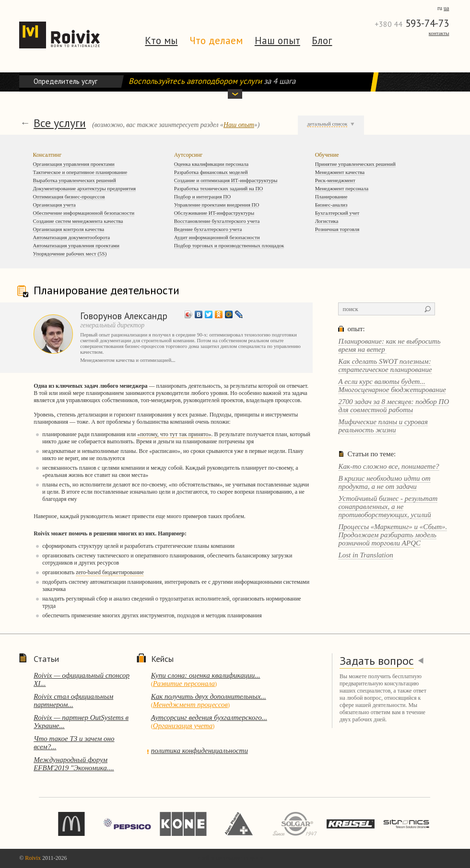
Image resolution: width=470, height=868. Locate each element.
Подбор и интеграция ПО (203, 197)
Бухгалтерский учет (337, 213)
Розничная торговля (337, 229)
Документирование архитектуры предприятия (85, 188)
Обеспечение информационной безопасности (84, 213)
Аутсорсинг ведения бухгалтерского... (209, 718)
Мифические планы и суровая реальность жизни (383, 426)
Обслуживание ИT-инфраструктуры (214, 213)
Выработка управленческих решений (75, 180)
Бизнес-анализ (331, 205)
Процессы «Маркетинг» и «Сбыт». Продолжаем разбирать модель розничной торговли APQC (393, 535)
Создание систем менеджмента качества (78, 221)
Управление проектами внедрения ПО (217, 205)
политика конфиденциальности (200, 751)
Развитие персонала (184, 683)
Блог (322, 41)
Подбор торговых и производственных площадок (229, 245)
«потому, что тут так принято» (174, 434)
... (173, 360)
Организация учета (54, 205)
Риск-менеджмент (335, 180)
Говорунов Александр (124, 316)
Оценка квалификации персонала (211, 164)
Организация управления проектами (74, 164)
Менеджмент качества (340, 172)
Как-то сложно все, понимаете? (388, 466)
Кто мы (161, 41)
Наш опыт (277, 41)
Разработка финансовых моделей (211, 172)
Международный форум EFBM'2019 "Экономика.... (74, 764)
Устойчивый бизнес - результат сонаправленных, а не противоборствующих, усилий (388, 507)
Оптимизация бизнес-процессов (69, 197)
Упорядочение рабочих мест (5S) (70, 254)
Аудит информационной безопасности (217, 237)
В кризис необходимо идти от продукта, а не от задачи (384, 482)
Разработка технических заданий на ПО (219, 188)
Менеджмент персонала (342, 188)
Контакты (439, 33)
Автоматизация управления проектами (76, 245)
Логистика (327, 221)
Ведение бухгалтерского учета (208, 229)
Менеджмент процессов (190, 705)
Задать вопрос (377, 661)
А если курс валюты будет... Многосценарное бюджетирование (392, 386)
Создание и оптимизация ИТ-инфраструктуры (226, 180)
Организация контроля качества (69, 229)
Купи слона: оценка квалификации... (206, 675)
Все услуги (60, 123)
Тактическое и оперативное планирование (80, 172)
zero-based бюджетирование (110, 572)
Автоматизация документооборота (72, 237)
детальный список (328, 124)
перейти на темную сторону (229, 858)
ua (446, 8)
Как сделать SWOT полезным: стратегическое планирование (385, 365)
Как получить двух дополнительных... (209, 696)
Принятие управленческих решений (355, 164)
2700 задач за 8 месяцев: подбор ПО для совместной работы (394, 406)
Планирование (331, 197)
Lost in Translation (365, 555)
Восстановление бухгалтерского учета (217, 221)
